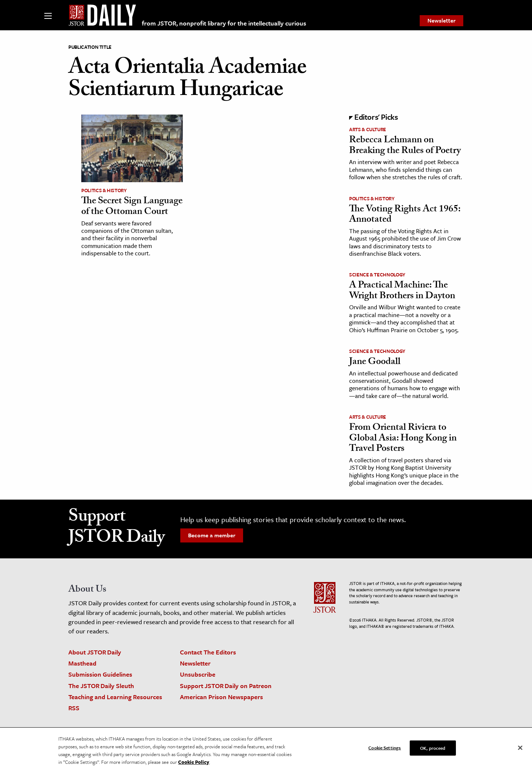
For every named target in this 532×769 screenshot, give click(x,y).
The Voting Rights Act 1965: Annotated (405, 215)
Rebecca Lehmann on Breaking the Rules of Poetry (405, 146)
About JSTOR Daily (95, 652)
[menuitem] (441, 21)
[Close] (520, 750)
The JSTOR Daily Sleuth (101, 686)
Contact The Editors (208, 652)
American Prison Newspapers (221, 697)
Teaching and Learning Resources (115, 697)
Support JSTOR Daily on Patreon (226, 686)
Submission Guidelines (100, 674)
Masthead (82, 663)
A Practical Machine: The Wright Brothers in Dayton (402, 291)
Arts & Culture (368, 129)
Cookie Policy (194, 764)
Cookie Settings (385, 750)
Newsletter (441, 20)
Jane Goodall (375, 363)
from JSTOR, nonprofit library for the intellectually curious (224, 23)
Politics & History (104, 190)
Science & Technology (377, 275)
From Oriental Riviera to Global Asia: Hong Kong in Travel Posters (403, 439)
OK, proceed (433, 750)
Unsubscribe (198, 674)
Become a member (212, 535)
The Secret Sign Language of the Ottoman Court (132, 207)
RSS (74, 708)
